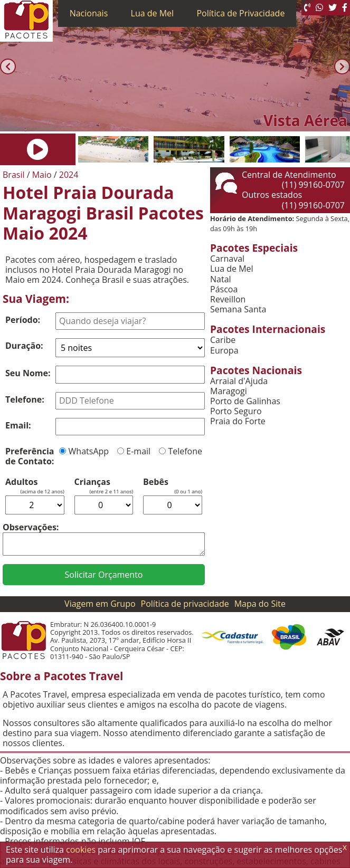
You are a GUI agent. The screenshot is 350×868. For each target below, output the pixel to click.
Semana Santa (238, 309)
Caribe (223, 340)
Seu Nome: (28, 373)
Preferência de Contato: (30, 456)
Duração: (24, 346)
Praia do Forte (238, 421)
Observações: (31, 527)
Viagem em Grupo (100, 604)
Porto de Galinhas (245, 401)
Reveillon (228, 299)
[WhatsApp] (319, 8)
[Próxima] (342, 67)
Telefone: (25, 399)
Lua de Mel (153, 13)
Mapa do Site (260, 604)
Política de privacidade (185, 604)
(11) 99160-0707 (313, 185)
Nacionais (89, 13)
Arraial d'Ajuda (239, 381)
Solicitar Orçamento (104, 575)
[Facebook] (345, 8)
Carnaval (227, 259)
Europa (224, 351)
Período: (23, 320)
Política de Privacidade (240, 13)
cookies (81, 850)
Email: (18, 425)
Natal (221, 279)
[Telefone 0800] (307, 8)
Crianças (92, 482)
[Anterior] (8, 67)
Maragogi (229, 391)
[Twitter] (333, 8)
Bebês (156, 482)
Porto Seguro (236, 411)
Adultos (21, 482)
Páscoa (224, 289)
